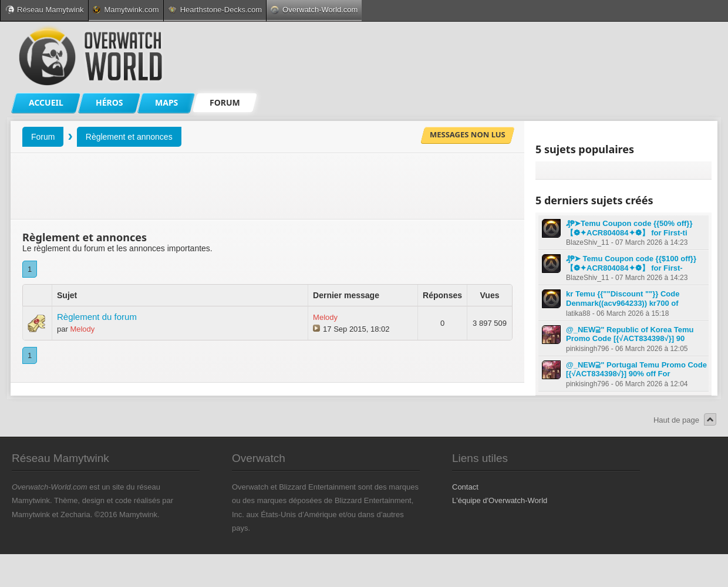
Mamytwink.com (126, 10)
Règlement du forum (97, 317)
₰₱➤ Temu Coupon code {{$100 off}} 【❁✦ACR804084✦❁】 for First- (631, 263)
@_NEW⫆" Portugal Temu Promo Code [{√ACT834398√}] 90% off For (636, 370)
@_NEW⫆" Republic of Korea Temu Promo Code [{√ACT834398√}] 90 (630, 334)
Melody (82, 329)
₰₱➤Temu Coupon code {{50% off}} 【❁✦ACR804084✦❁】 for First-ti (629, 228)
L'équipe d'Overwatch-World (500, 500)
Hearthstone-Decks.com (215, 10)
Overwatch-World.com (314, 10)
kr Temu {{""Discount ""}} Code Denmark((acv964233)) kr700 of (623, 298)
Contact (465, 487)
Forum (43, 137)
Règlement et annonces (129, 137)
